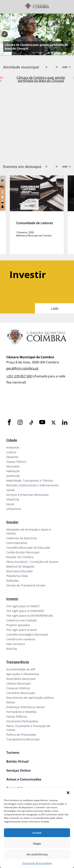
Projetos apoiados (18, 625)
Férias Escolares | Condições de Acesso (32, 562)
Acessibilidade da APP (21, 669)
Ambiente (13, 447)
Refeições (13, 581)
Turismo (13, 753)
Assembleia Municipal (21, 679)
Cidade (12, 440)
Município (13, 466)
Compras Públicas (18, 688)
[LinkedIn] (65, 422)
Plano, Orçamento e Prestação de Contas (28, 728)
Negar (37, 844)
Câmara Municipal (18, 683)
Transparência (18, 662)
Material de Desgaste (20, 566)
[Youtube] (42, 422)
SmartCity (13, 499)
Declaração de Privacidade (37, 863)
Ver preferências (37, 854)
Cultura (11, 452)
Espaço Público (16, 462)
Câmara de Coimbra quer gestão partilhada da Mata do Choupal (36, 47)
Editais (11, 702)
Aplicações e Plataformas (23, 674)
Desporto (12, 457)
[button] (68, 793)
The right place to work (22, 630)
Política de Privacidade (21, 735)
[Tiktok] (31, 423)
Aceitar (37, 833)
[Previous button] (5, 34)
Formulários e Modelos (21, 712)
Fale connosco (16, 644)
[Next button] (69, 34)
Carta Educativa (17, 543)
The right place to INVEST (23, 606)
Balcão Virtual (17, 761)
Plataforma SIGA (17, 576)
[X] (53, 423)
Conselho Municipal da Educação (28, 548)
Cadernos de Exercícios (22, 538)
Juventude (13, 476)
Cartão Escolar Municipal (23, 552)
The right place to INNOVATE (25, 611)
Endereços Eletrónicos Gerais (26, 707)
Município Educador (20, 571)
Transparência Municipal (23, 739)
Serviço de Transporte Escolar (26, 585)
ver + (67, 67)
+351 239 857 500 (19, 376)
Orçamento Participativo (22, 721)
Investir (12, 599)
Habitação (13, 471)
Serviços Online (18, 770)
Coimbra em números (21, 639)
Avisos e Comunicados (24, 779)
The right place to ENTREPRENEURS (30, 616)
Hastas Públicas (17, 716)
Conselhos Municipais (21, 693)
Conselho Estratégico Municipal (27, 634)
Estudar (12, 522)
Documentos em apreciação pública (30, 698)
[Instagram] (20, 422)
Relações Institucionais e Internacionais (32, 485)
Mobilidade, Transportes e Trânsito (30, 481)
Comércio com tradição (22, 620)
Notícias (12, 649)
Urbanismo (14, 509)
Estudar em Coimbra (20, 557)
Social (10, 504)
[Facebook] (9, 422)
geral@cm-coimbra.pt (22, 368)
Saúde (10, 490)
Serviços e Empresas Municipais (28, 495)
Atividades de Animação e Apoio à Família (29, 531)
